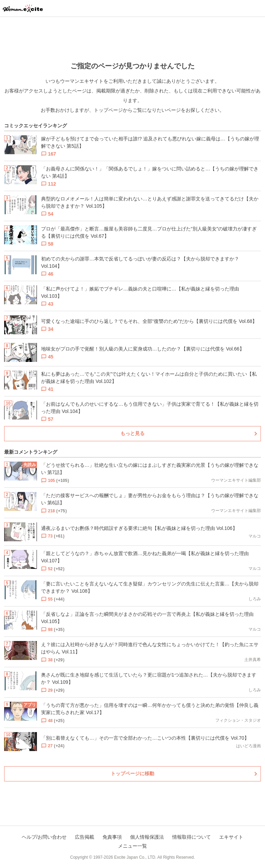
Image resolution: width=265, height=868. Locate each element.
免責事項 (112, 837)
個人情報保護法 (147, 837)
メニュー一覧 (132, 846)
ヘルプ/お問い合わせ (44, 837)
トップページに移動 (132, 773)
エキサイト (231, 837)
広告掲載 (85, 837)
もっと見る (132, 433)
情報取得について (192, 837)
